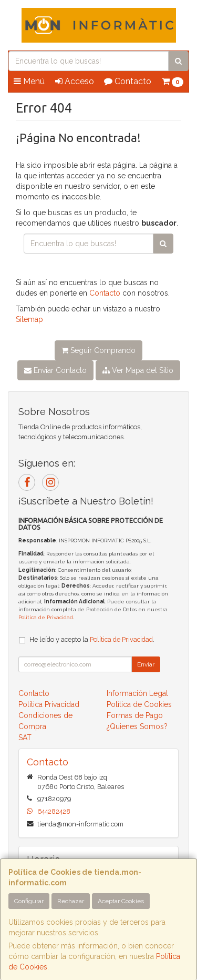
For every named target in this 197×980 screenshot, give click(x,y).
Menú (29, 81)
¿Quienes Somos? (137, 726)
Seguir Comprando (98, 350)
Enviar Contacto (55, 370)
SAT (25, 737)
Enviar (146, 664)
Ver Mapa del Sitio (138, 370)
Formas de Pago (135, 715)
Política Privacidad (49, 704)
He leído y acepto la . (92, 639)
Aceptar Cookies (121, 901)
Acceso (75, 81)
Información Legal (137, 693)
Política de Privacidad (46, 617)
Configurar (29, 901)
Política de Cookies (139, 704)
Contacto (128, 81)
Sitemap (29, 319)
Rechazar (71, 901)
